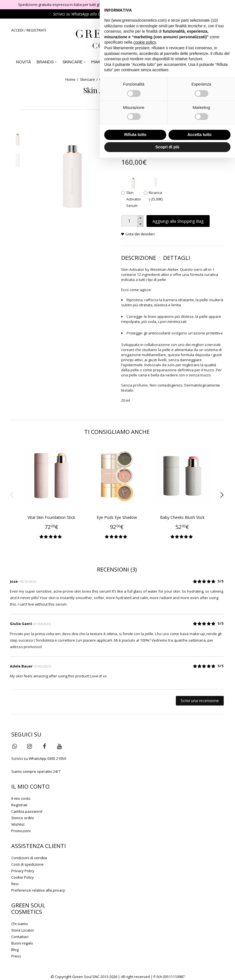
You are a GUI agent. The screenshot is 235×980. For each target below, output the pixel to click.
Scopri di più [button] (168, 147)
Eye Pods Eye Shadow (117, 517)
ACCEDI (17, 30)
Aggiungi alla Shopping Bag (178, 221)
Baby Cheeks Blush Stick (182, 517)
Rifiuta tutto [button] (135, 135)
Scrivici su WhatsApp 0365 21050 (39, 758)
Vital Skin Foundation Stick (51, 517)
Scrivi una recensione (200, 701)
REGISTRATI (36, 30)
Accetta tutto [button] (199, 135)
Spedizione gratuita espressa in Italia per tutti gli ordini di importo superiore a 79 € (88, 5)
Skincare (87, 79)
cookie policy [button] (145, 42)
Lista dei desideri (140, 234)
